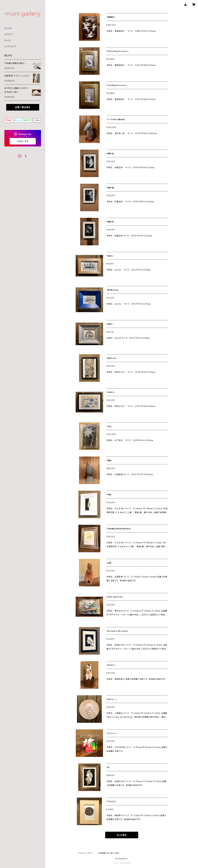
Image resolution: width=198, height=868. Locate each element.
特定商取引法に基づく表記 (109, 853)
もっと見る (122, 835)
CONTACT (10, 46)
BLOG (8, 40)
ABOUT (9, 34)
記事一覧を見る (23, 107)
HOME (8, 28)
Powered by (122, 863)
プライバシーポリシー (86, 853)
